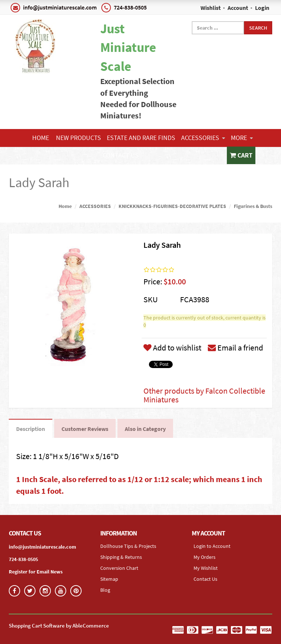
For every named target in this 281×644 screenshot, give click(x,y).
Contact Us (121, 155)
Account (238, 8)
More (242, 138)
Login (262, 8)
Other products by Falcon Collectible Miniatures (204, 395)
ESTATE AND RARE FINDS (141, 138)
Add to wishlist (172, 348)
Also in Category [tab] (145, 429)
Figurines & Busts (253, 206)
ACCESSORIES (203, 138)
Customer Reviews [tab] (85, 429)
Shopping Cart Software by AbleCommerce (59, 626)
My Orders (205, 557)
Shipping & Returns (121, 557)
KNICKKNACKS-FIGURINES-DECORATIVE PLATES (172, 206)
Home (41, 138)
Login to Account (212, 546)
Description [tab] (31, 429)
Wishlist (211, 8)
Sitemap (109, 579)
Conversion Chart (119, 568)
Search (258, 28)
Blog (105, 590)
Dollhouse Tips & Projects (128, 546)
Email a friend (235, 348)
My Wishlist (206, 568)
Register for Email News (36, 572)
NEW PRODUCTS (78, 138)
